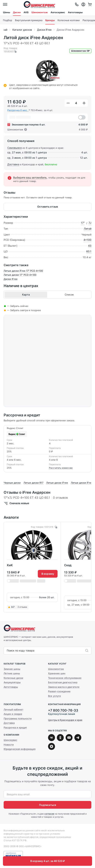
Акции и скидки (13, 714)
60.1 (89, 251)
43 (90, 246)
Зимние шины (12, 669)
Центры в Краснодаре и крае (65, 720)
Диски (17, 12)
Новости (9, 745)
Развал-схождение (59, 691)
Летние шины (12, 673)
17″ (83, 223)
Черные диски (12, 483)
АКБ (26, 12)
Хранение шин (57, 673)
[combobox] (7, 651)
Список (69, 295)
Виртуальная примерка (29, 20)
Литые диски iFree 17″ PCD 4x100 (23, 271)
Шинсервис (39, 4)
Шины (6, 12)
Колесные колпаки (69, 20)
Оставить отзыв (48, 207)
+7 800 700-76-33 (63, 710)
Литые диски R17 (33, 483)
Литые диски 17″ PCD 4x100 (20, 275)
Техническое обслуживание (65, 678)
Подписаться (48, 805)
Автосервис (58, 12)
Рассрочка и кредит (15, 727)
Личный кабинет (14, 709)
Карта (26, 295)
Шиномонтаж (40, 12)
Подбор (7, 20)
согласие (49, 814)
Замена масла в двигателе (64, 687)
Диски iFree (11, 279)
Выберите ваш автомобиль (30, 178)
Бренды (50, 20)
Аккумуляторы (12, 682)
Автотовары (75, 12)
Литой (88, 229)
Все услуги (54, 696)
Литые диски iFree (57, 483)
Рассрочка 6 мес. (18, 110)
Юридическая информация (20, 749)
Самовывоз (15, 148)
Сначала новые (16, 503)
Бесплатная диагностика (63, 682)
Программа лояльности (18, 718)
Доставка (13, 164)
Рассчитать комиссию (61, 468)
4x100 (87, 240)
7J (90, 223)
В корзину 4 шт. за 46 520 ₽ (48, 861)
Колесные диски (13, 678)
